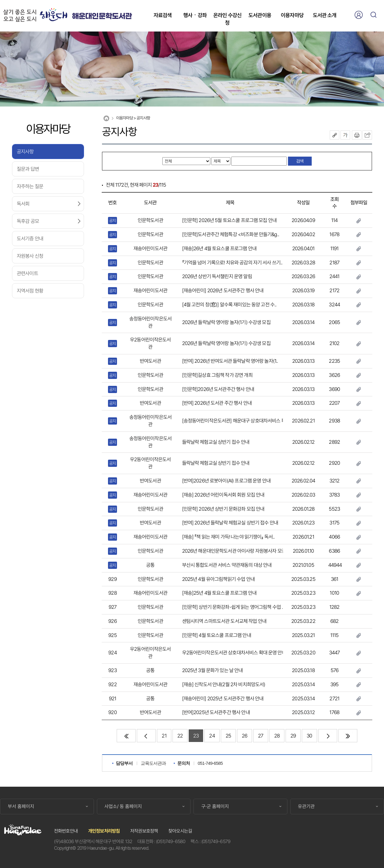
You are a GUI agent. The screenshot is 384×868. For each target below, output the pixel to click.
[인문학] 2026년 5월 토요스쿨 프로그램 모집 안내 (229, 220)
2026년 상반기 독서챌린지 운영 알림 (217, 276)
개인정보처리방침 (104, 831)
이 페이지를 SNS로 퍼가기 (367, 135)
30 (309, 736)
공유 (334, 135)
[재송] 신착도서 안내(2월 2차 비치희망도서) (224, 684)
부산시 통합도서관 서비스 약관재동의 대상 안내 (227, 565)
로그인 (358, 15)
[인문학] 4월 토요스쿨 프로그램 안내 (217, 635)
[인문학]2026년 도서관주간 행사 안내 (218, 389)
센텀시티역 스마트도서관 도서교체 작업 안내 (224, 621)
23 (196, 736)
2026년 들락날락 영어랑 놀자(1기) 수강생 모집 (226, 322)
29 (293, 736)
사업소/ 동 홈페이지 (123, 806)
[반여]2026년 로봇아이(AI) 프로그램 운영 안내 (226, 481)
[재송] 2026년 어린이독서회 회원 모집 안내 (223, 495)
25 (228, 736)
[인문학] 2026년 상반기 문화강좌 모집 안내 (223, 509)
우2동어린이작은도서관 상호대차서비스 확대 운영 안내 (234, 653)
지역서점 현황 (30, 291)
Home (106, 118)
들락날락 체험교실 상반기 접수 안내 (216, 442)
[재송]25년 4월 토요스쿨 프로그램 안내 (219, 593)
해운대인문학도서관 (102, 16)
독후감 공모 (28, 221)
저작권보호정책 (144, 831)
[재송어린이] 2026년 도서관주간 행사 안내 (223, 290)
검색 (373, 15)
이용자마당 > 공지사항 (133, 118)
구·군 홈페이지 (215, 806)
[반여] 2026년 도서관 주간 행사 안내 (217, 403)
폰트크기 (345, 135)
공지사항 (25, 152)
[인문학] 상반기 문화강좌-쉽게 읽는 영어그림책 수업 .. (233, 607)
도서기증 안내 (30, 239)
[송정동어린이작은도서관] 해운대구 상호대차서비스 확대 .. (237, 421)
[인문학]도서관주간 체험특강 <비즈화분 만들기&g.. (231, 234)
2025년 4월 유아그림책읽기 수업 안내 (218, 579)
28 (277, 736)
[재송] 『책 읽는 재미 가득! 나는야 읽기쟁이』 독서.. (228, 537)
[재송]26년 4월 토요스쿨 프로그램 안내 (219, 248)
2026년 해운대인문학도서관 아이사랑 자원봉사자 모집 (234, 551)
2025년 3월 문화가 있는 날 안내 (213, 670)
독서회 (23, 204)
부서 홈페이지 (21, 806)
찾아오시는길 (180, 831)
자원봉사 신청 (30, 256)
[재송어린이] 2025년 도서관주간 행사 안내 (223, 698)
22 (180, 736)
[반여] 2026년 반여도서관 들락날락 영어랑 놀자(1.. (230, 361)
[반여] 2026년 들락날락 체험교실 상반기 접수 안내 (230, 523)
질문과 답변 (28, 169)
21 (164, 736)
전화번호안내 (66, 831)
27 (261, 736)
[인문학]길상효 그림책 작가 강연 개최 (217, 375)
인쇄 (357, 135)
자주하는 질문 (30, 186)
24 (212, 736)
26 (244, 736)
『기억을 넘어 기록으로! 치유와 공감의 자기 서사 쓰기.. (232, 263)
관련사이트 (27, 273)
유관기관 (306, 806)
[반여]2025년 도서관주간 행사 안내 (216, 712)
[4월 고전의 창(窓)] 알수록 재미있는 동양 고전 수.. (229, 305)
